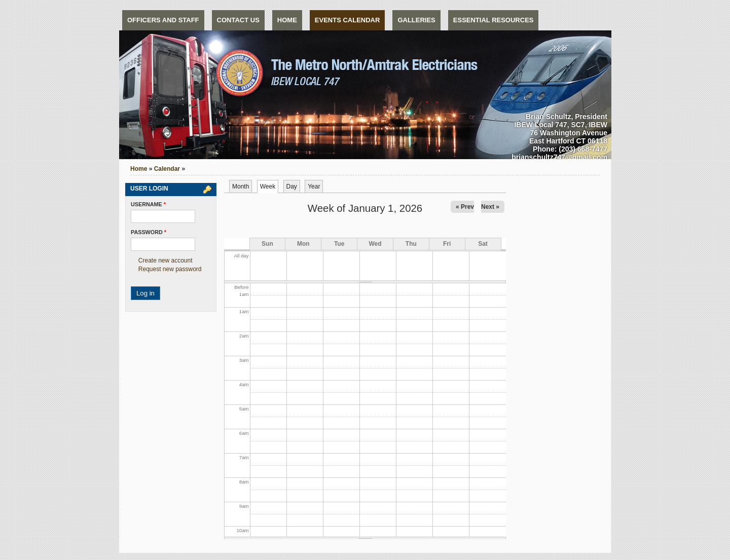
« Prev (465, 207)
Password (149, 232)
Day (292, 186)
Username (148, 204)
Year (314, 186)
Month (241, 186)
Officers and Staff (163, 20)
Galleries (416, 20)
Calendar (167, 169)
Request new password (170, 269)
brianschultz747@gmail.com (559, 157)
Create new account (166, 260)
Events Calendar (348, 20)
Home (287, 20)
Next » (490, 207)
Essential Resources (494, 20)
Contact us (238, 20)
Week (269, 186)
